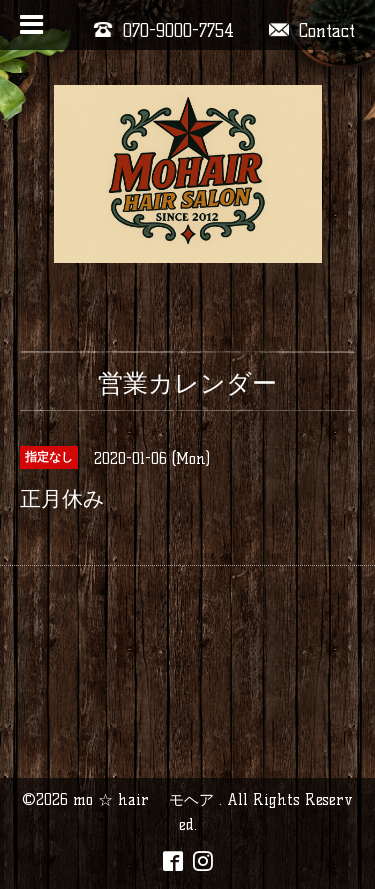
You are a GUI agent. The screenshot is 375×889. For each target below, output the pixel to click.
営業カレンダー (187, 383)
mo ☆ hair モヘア (146, 799)
